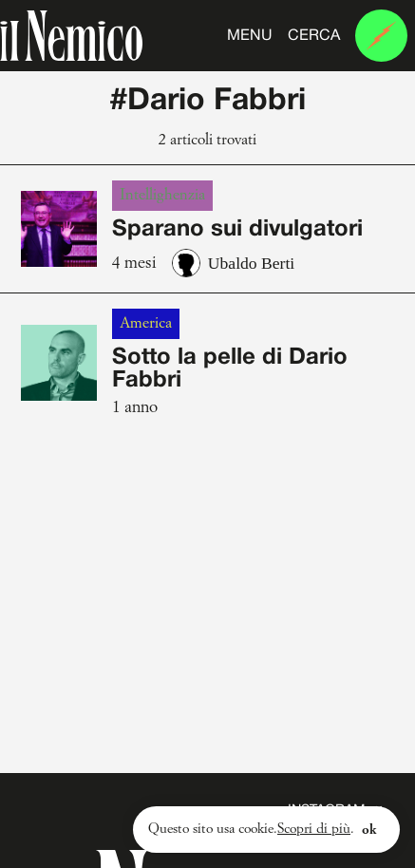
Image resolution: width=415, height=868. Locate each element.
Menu (250, 36)
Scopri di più (314, 829)
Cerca (314, 36)
